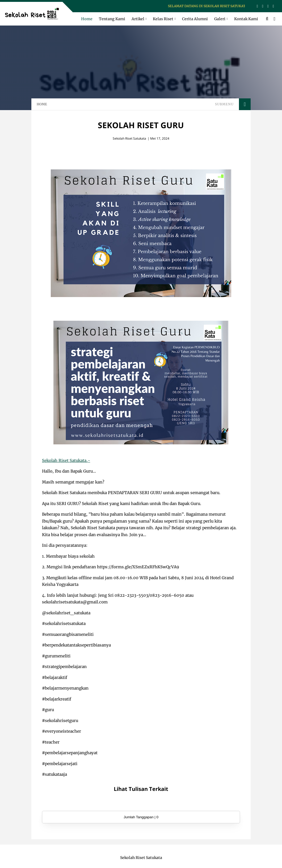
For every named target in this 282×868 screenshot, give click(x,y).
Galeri (220, 19)
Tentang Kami (112, 19)
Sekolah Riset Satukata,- (66, 460)
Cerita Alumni (195, 19)
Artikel (138, 19)
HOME (42, 104)
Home (87, 19)
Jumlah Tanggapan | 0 (141, 817)
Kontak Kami (246, 19)
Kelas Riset (163, 19)
